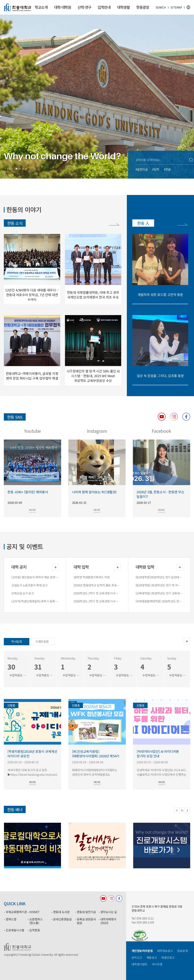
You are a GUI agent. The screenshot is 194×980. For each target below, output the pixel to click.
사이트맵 (157, 964)
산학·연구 (84, 7)
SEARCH (161, 7)
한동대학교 (17, 7)
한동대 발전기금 (86, 912)
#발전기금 (142, 169)
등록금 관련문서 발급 (86, 921)
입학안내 (104, 7)
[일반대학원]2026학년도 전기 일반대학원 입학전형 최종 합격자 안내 (159, 577)
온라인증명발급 (62, 919)
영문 (188, 7)
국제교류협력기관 (16, 912)
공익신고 (137, 957)
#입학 (156, 169)
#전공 (167, 169)
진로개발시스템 (15, 930)
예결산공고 (168, 957)
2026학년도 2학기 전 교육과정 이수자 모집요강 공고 (97, 601)
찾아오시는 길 (109, 912)
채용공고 (152, 957)
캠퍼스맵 (11, 919)
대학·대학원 (63, 7)
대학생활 (123, 7)
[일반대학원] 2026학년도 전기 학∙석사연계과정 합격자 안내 (159, 585)
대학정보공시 (165, 951)
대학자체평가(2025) (108, 921)
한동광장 (143, 7)
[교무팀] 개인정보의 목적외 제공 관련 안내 (35, 577)
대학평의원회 (139, 964)
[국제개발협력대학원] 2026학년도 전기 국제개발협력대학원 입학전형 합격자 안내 (159, 601)
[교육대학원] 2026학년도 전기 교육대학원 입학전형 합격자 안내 (159, 593)
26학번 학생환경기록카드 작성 (92, 577)
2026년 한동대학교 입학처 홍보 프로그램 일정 (97, 585)
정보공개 (182, 951)
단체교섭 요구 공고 (22, 593)
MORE (43, 510)
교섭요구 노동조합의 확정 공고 (29, 585)
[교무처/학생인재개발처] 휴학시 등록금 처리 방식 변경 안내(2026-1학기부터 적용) (35, 601)
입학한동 (35, 930)
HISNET (34, 912)
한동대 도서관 (61, 912)
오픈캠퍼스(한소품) (36, 921)
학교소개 (41, 7)
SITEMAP (176, 7)
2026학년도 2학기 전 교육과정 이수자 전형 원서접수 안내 (97, 593)
